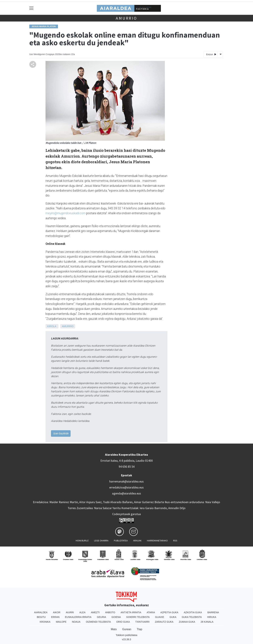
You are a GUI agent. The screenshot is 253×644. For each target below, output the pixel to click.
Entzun (211, 54)
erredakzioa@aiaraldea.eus (126, 487)
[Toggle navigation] (31, 8)
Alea (82, 612)
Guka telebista (192, 617)
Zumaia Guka (187, 622)
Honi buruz (82, 541)
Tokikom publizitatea (126, 635)
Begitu (41, 617)
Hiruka (212, 617)
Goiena (116, 617)
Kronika (45, 622)
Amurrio (126, 18)
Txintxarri (142, 622)
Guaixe (160, 617)
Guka (173, 617)
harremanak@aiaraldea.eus (126, 481)
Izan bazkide (61, 433)
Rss (175, 541)
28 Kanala (207, 622)
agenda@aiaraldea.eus (126, 493)
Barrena (213, 612)
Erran (55, 617)
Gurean (127, 629)
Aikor (57, 612)
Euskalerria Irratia (78, 617)
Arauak (137, 541)
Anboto (110, 612)
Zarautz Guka (164, 622)
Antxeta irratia (131, 612)
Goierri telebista (138, 617)
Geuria (101, 617)
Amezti (95, 612)
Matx (114, 629)
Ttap (139, 629)
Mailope (61, 622)
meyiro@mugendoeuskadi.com (66, 213)
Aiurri (70, 612)
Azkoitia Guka (193, 612)
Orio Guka (123, 622)
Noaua (76, 622)
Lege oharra (101, 541)
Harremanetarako (157, 541)
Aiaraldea (41, 612)
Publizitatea (121, 541)
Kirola (52, 326)
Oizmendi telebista (98, 622)
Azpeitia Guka (169, 612)
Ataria (151, 612)
